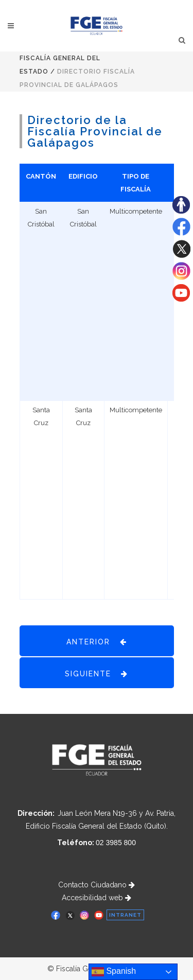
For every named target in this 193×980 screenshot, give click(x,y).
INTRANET (125, 915)
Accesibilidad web (97, 898)
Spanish (114, 972)
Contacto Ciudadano (97, 885)
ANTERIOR (97, 641)
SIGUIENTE (97, 673)
